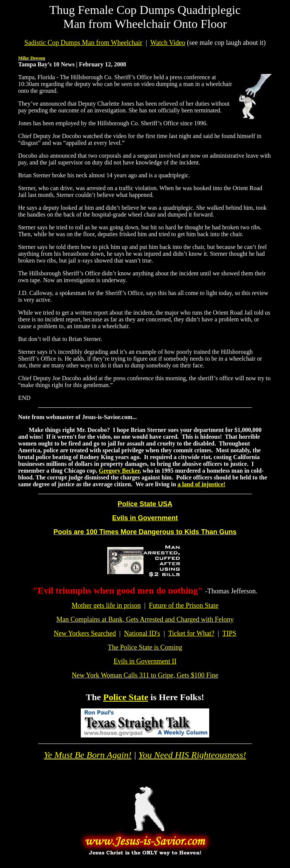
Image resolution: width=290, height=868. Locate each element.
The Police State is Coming (145, 647)
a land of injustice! (201, 484)
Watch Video (168, 43)
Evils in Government (145, 518)
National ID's (142, 633)
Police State (126, 697)
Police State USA (145, 504)
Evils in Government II (145, 661)
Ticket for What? (191, 633)
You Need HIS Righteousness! (192, 755)
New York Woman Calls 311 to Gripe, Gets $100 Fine (145, 675)
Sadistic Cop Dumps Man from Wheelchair (83, 43)
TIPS (229, 633)
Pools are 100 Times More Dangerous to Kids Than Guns (145, 532)
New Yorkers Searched (85, 633)
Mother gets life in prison (106, 605)
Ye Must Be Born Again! (88, 755)
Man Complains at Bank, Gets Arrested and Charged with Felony (145, 619)
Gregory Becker (119, 471)
